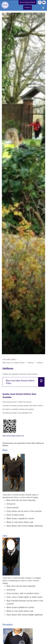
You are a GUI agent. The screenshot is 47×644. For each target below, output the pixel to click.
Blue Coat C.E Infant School (13, 363)
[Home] (6, 7)
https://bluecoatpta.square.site (13, 436)
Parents (30, 363)
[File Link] (23, 382)
